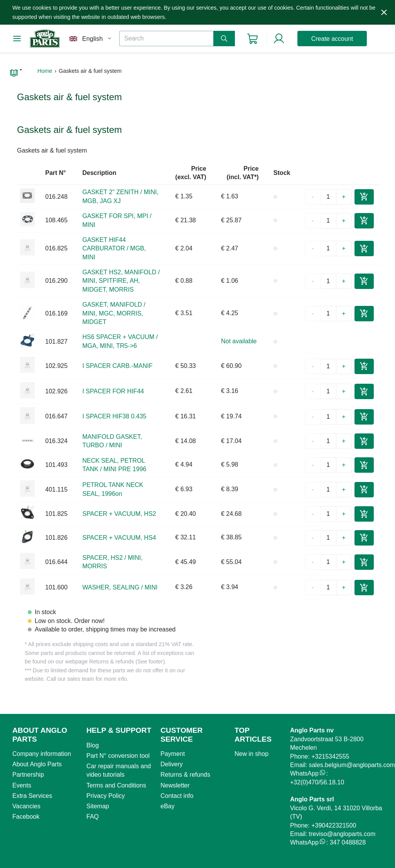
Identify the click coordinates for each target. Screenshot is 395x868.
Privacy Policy (106, 796)
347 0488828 (348, 842)
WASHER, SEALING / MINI (120, 587)
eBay (167, 806)
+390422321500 (334, 825)
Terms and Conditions (116, 785)
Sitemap (98, 806)
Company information (42, 754)
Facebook (26, 817)
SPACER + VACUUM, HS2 (119, 514)
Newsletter (175, 785)
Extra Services (32, 796)
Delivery (172, 764)
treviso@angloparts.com (342, 834)
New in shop (252, 754)
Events (22, 785)
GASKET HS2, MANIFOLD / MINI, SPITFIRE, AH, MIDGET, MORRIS (121, 281)
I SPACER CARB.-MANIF (117, 366)
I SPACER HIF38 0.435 (114, 416)
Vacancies (26, 806)
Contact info (177, 796)
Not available (239, 341)
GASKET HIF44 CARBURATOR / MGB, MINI (114, 248)
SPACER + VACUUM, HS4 (119, 538)
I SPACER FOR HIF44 (113, 391)
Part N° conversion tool (118, 756)
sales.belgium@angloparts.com (352, 765)
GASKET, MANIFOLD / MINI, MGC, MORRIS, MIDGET (114, 313)
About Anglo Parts (37, 764)
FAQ (93, 817)
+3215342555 (330, 756)
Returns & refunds (185, 775)
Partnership (28, 775)
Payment (173, 754)
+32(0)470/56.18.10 (317, 782)
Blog (93, 745)
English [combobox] (93, 39)
